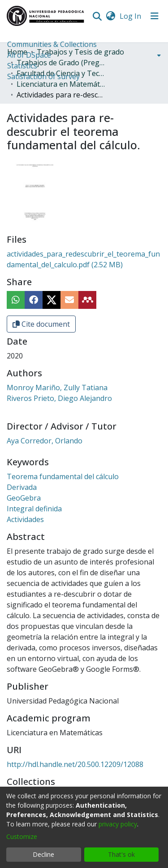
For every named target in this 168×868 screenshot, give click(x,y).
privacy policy (118, 824)
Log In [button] (131, 16)
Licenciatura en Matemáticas (61, 84)
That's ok (121, 854)
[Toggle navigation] (155, 16)
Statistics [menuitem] (22, 66)
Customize (22, 836)
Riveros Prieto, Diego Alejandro (59, 398)
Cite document (41, 324)
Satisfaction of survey (43, 76)
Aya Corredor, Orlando (45, 441)
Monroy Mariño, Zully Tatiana (57, 388)
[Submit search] (97, 16)
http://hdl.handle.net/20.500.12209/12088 (75, 764)
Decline (43, 854)
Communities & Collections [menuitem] (52, 44)
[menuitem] (110, 16)
